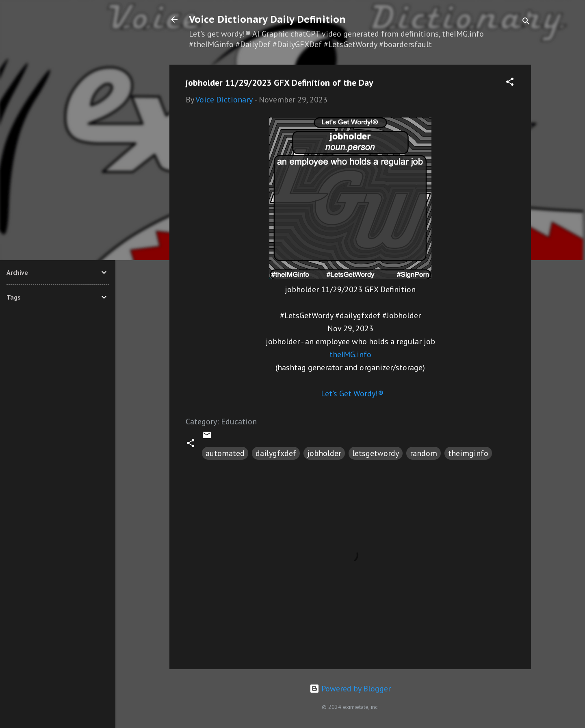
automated (225, 453)
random (424, 453)
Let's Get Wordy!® (352, 393)
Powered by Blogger (350, 689)
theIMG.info (350, 354)
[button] (510, 83)
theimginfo (468, 453)
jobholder (324, 453)
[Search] (526, 22)
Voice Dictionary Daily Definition (267, 19)
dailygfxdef (276, 453)
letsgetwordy (376, 453)
